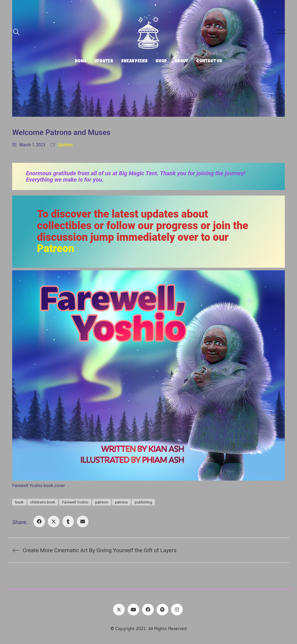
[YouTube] (133, 610)
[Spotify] (162, 610)
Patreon (56, 249)
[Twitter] (119, 610)
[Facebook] (39, 521)
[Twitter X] (54, 521)
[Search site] (16, 33)
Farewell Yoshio (75, 502)
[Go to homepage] (148, 32)
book (19, 502)
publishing (143, 502)
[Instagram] (177, 610)
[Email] (83, 521)
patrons (121, 502)
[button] (281, 32)
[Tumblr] (68, 521)
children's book (43, 502)
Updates (65, 145)
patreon (102, 502)
